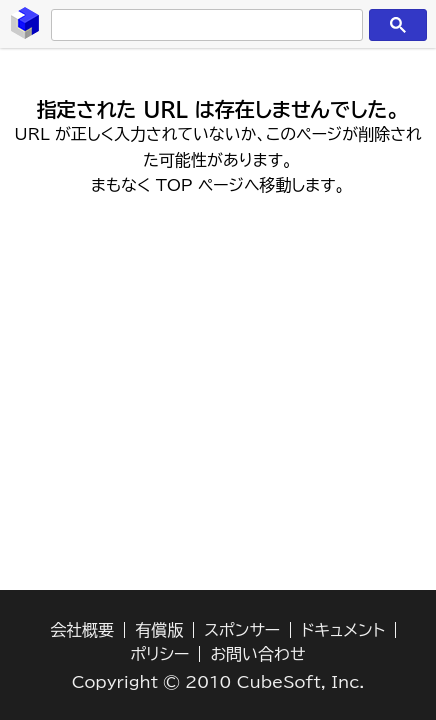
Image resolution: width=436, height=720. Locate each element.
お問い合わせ (257, 654)
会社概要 (82, 630)
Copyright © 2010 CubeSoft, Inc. (218, 682)
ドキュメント (343, 630)
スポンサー (242, 630)
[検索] (203, 25)
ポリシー (160, 654)
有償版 (159, 630)
